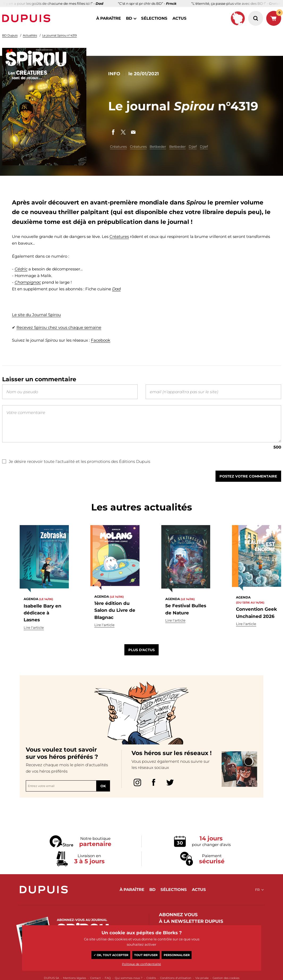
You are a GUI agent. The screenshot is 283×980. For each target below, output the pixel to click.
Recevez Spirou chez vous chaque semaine (59, 327)
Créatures (118, 146)
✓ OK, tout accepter (111, 955)
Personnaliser (177, 955)
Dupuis (27, 18)
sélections (154, 18)
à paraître (109, 18)
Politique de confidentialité (141, 964)
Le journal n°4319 (60, 35)
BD (129, 18)
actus (179, 18)
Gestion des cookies (226, 978)
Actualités (30, 35)
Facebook (101, 340)
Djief (193, 146)
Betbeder (158, 146)
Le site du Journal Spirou (36, 315)
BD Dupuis (10, 35)
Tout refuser (146, 955)
